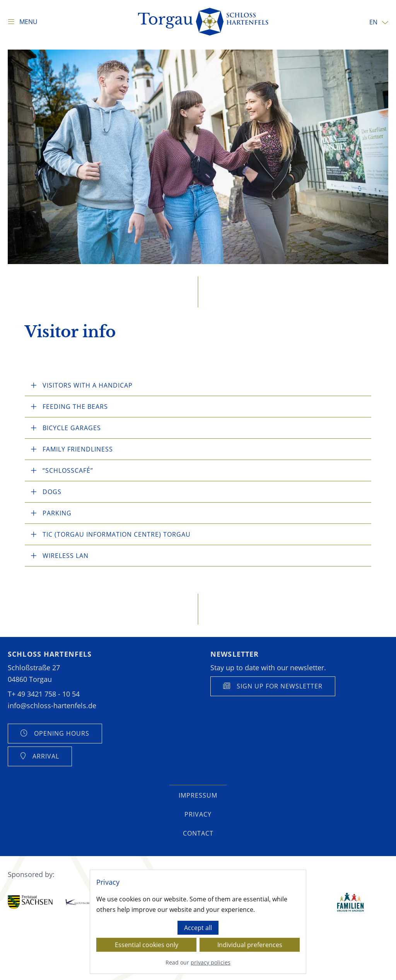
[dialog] (198, 922)
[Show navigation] (23, 22)
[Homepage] (204, 22)
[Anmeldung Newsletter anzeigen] (273, 686)
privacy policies (211, 963)
